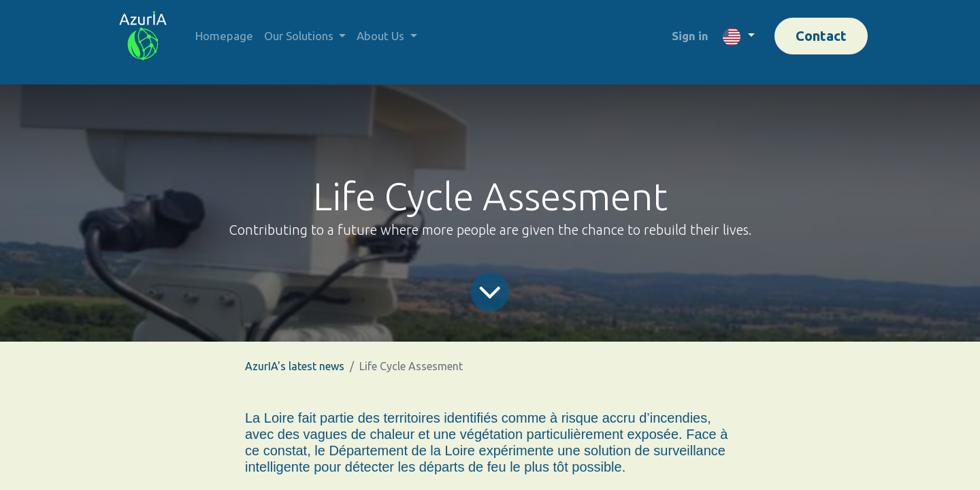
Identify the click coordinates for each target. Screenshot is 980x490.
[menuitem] (224, 36)
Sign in (690, 36)
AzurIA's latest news (295, 366)
